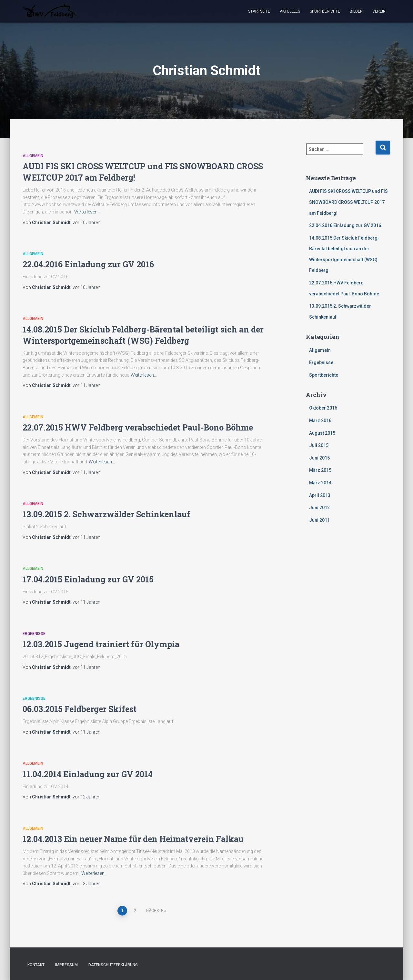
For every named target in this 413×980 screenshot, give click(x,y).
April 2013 (320, 495)
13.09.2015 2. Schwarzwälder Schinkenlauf (106, 514)
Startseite (259, 11)
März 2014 (320, 483)
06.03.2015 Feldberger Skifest (80, 709)
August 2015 (322, 433)
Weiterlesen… (87, 212)
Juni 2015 (319, 458)
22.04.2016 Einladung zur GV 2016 (88, 264)
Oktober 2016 (323, 408)
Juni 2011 (319, 520)
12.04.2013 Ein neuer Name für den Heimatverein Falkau (133, 839)
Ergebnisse (34, 634)
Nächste (155, 911)
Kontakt (36, 965)
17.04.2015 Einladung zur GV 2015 (88, 579)
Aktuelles (290, 11)
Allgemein (33, 156)
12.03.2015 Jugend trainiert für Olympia (101, 644)
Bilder (356, 11)
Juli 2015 (319, 445)
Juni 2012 (319, 508)
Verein (379, 11)
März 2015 (320, 470)
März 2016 (320, 421)
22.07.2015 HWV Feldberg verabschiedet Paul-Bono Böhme (138, 427)
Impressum (66, 965)
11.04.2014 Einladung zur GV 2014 (88, 774)
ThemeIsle (380, 965)
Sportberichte (325, 11)
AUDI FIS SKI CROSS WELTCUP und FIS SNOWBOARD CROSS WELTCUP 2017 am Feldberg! (348, 202)
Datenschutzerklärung (113, 965)
